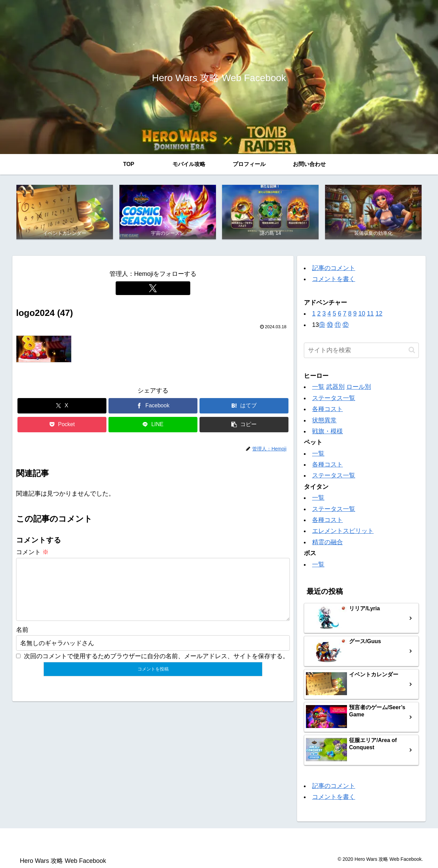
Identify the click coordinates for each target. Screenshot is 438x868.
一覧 (318, 388)
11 (370, 315)
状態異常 (324, 421)
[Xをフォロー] (153, 289)
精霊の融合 (327, 543)
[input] (361, 351)
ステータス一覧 (334, 399)
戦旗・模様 (327, 432)
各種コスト (327, 410)
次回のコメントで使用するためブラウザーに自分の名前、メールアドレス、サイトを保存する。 (156, 668)
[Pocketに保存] (62, 425)
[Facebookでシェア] (153, 406)
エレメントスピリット (343, 532)
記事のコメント (334, 269)
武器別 (335, 388)
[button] (244, 425)
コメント (32, 553)
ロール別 (359, 388)
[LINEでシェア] (153, 425)
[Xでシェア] (62, 406)
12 (379, 315)
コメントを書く (334, 280)
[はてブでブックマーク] (244, 406)
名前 (22, 642)
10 (362, 315)
